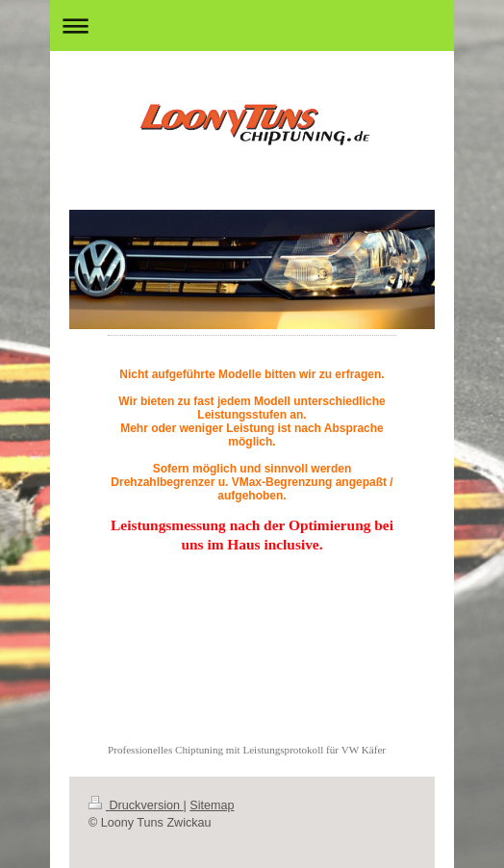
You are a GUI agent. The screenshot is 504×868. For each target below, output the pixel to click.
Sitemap (212, 805)
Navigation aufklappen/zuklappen (252, 26)
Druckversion (136, 805)
